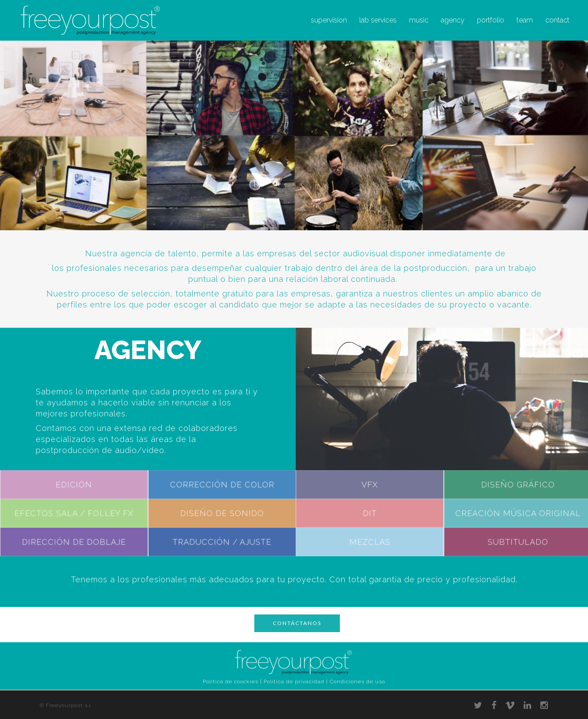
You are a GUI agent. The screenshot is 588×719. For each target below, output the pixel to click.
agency (453, 20)
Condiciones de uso (357, 682)
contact (557, 20)
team (525, 20)
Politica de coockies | (232, 682)
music (419, 20)
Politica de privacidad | (296, 682)
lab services (378, 20)
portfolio (491, 20)
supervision (329, 20)
